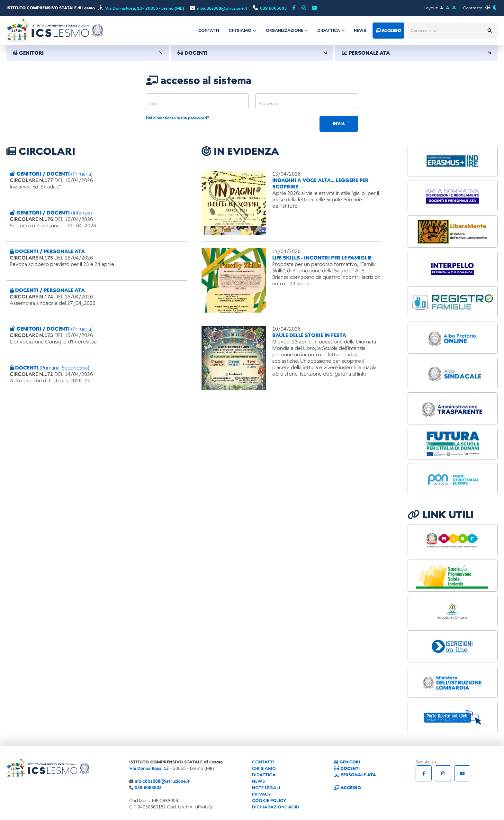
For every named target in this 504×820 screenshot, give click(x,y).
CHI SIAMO (264, 768)
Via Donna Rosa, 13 (149, 768)
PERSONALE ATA (416, 53)
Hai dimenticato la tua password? (177, 118)
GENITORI (88, 53)
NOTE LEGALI (266, 788)
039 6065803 (148, 788)
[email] (197, 101)
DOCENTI (252, 53)
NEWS (258, 781)
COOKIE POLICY (269, 801)
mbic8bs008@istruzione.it (162, 781)
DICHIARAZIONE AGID (276, 807)
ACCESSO (347, 788)
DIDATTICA (264, 775)
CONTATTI (263, 762)
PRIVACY (261, 794)
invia (339, 124)
